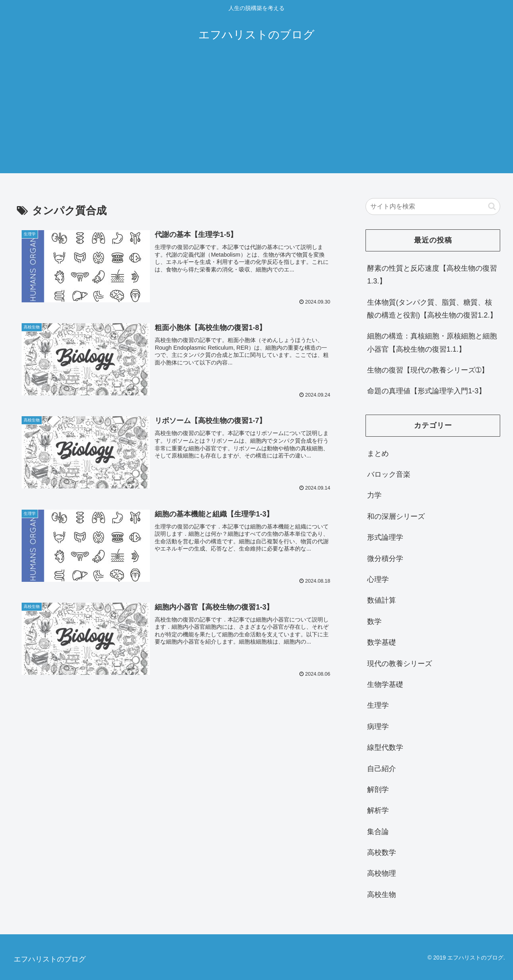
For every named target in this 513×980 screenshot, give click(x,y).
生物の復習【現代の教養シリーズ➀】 (428, 370)
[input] (433, 207)
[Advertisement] (256, 117)
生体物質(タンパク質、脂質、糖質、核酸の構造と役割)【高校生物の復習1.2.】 (432, 309)
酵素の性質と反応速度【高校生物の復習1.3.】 (432, 275)
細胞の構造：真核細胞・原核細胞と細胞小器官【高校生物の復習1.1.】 (432, 342)
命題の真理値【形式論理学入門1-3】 (426, 391)
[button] (492, 206)
